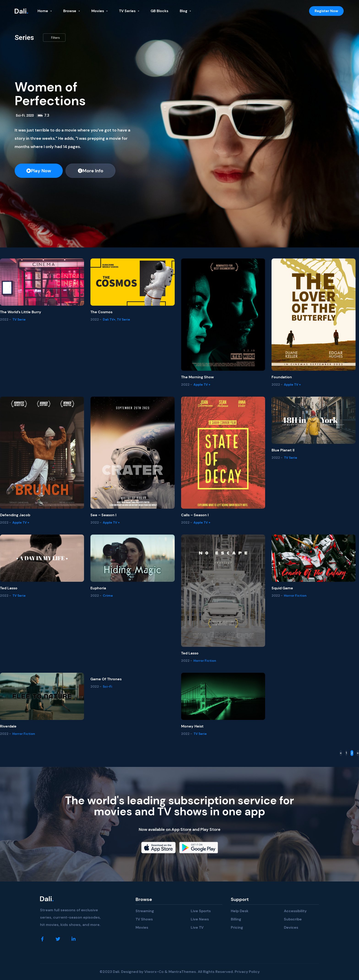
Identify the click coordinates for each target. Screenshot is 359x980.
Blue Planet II (283, 450)
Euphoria (98, 588)
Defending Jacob (15, 515)
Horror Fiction (205, 661)
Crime (108, 596)
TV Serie (19, 319)
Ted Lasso (9, 588)
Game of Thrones (106, 679)
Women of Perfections (50, 94)
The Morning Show (197, 377)
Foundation (282, 377)
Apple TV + (202, 384)
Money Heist (192, 726)
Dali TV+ (109, 319)
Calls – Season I (195, 515)
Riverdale (8, 726)
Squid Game (282, 588)
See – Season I (103, 515)
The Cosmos (101, 312)
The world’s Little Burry (21, 312)
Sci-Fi (20, 115)
